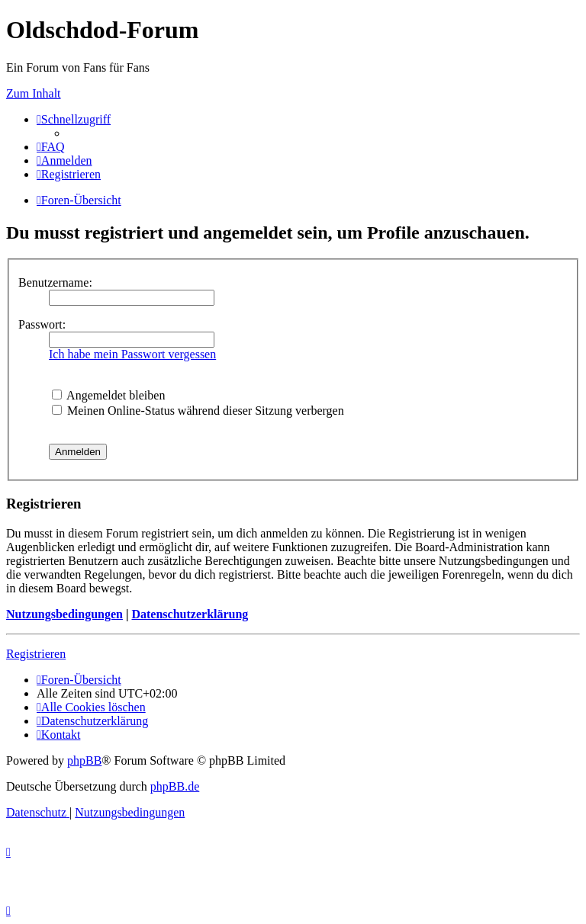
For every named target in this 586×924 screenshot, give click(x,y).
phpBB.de (175, 786)
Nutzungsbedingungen (64, 614)
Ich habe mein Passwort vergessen (132, 354)
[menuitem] (51, 147)
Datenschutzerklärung (190, 614)
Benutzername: (55, 282)
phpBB (84, 760)
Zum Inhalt (34, 93)
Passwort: (42, 324)
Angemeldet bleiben (108, 395)
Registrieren (36, 654)
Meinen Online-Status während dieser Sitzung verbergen (198, 411)
